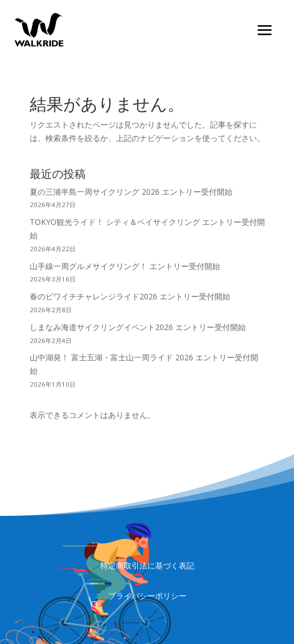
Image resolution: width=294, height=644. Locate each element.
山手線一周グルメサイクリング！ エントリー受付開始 (125, 266)
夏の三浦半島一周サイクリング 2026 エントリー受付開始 (131, 192)
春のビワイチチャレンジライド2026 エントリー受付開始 (130, 296)
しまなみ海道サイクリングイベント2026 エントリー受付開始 (138, 327)
